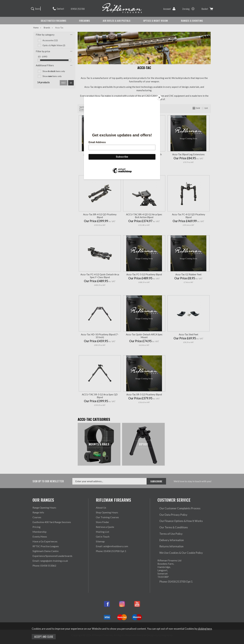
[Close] (159, 97)
